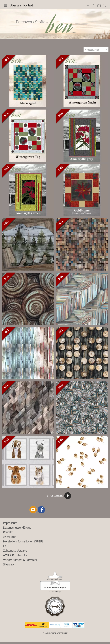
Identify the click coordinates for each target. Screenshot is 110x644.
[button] (6, 6)
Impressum (10, 523)
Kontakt (28, 5)
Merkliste (93, 5)
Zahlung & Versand (15, 551)
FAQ (6, 546)
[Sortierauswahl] (96, 50)
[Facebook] (41, 510)
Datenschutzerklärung (17, 528)
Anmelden (88, 5)
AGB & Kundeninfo (15, 555)
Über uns (16, 5)
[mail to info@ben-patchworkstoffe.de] (33, 510)
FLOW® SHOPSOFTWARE (55, 633)
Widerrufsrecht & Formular (20, 560)
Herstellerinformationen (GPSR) (23, 541)
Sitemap (8, 564)
